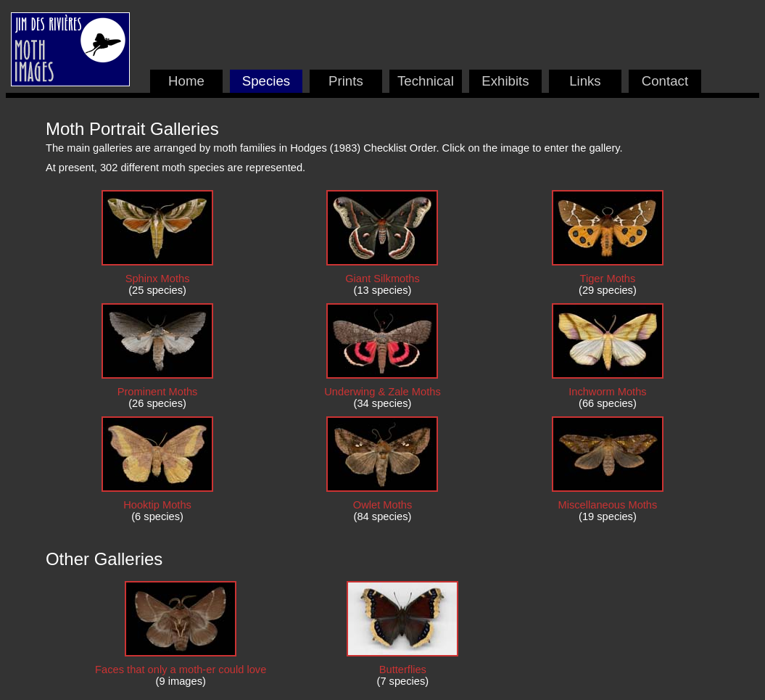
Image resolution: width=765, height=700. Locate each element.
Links (585, 81)
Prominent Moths (158, 392)
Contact (665, 81)
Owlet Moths (382, 505)
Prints (346, 81)
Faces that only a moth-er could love (181, 670)
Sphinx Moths (158, 279)
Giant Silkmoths (382, 279)
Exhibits (505, 81)
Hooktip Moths (157, 505)
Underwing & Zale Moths (382, 392)
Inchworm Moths (608, 392)
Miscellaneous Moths (607, 505)
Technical (426, 81)
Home (186, 81)
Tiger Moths (608, 279)
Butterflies (403, 670)
